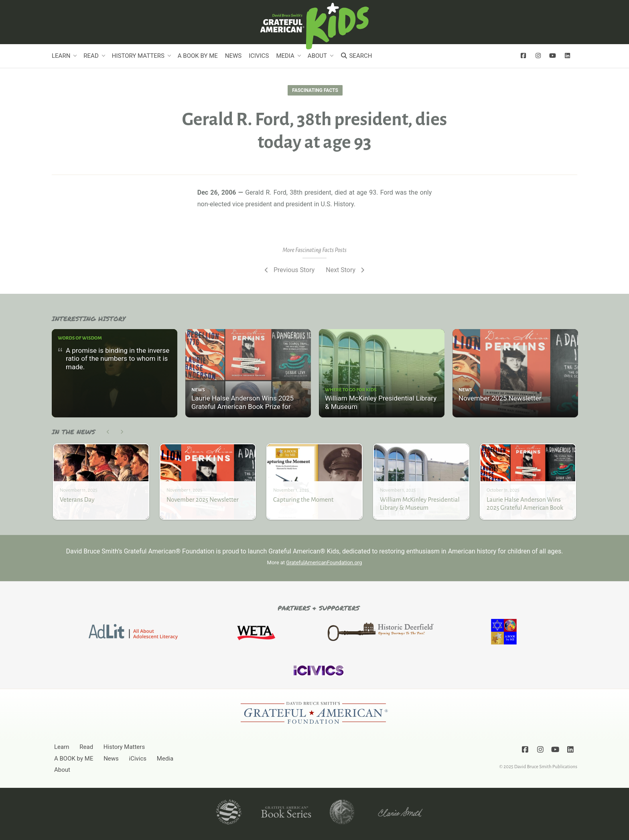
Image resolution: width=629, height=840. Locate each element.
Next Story (346, 270)
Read (91, 56)
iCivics (259, 56)
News (233, 56)
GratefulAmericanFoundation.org (324, 562)
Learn (61, 56)
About (317, 56)
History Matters (138, 56)
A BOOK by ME (198, 56)
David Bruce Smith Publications (546, 766)
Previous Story (289, 270)
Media (285, 56)
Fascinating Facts (315, 90)
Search (356, 56)
